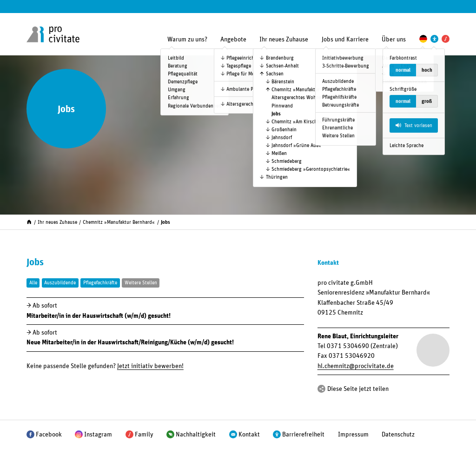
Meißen (279, 153)
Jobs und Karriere (345, 40)
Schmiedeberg (287, 161)
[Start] (29, 221)
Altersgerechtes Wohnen (298, 97)
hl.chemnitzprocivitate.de (356, 366)
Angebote (233, 40)
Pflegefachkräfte (100, 283)
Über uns (394, 40)
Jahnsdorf (282, 138)
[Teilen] (321, 389)
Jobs (276, 114)
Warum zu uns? (187, 40)
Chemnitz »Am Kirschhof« (299, 122)
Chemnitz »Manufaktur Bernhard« (307, 90)
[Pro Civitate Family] (446, 39)
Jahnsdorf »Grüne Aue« (296, 145)
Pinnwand (282, 106)
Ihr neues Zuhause (284, 40)
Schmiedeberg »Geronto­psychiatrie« (311, 169)
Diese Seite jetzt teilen (358, 389)
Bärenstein (283, 82)
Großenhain (284, 130)
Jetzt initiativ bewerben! (150, 366)
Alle (33, 283)
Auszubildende (60, 283)
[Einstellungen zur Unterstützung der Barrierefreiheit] (434, 39)
